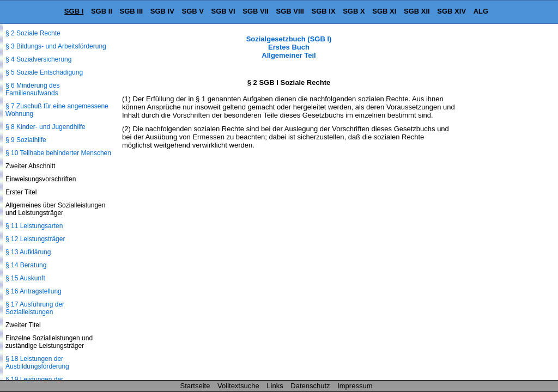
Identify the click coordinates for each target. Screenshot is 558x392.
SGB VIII (290, 11)
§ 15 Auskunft (25, 278)
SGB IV (162, 11)
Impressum (355, 386)
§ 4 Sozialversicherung (38, 59)
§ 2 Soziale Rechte (33, 33)
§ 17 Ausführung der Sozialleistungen (35, 308)
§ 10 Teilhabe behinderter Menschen (58, 153)
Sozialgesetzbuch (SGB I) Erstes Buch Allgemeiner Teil (289, 47)
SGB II (102, 11)
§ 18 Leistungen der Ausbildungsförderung (37, 363)
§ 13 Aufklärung (28, 252)
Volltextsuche (238, 386)
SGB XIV (451, 11)
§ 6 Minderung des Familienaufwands (32, 89)
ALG (481, 11)
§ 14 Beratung (26, 265)
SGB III (132, 11)
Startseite (195, 386)
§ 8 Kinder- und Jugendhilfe (46, 127)
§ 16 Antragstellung (34, 291)
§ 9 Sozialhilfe (26, 140)
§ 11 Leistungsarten (34, 226)
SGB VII (256, 11)
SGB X (354, 11)
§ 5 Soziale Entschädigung (44, 72)
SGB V (192, 11)
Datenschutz (310, 386)
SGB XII (417, 11)
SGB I (74, 11)
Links (275, 386)
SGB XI (384, 11)
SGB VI (223, 11)
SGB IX (324, 11)
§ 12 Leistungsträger (35, 239)
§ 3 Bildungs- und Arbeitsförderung (56, 46)
